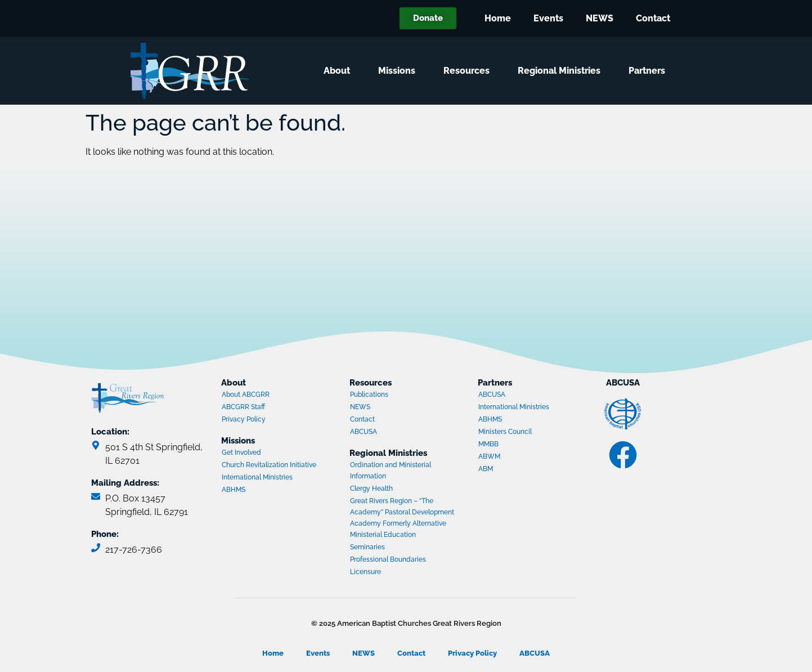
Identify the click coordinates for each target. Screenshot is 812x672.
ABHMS (265, 491)
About (340, 71)
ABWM (522, 458)
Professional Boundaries (388, 559)
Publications (369, 395)
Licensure (365, 572)
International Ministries (265, 478)
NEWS (600, 18)
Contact (653, 18)
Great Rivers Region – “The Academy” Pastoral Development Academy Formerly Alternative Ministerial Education (402, 518)
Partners (650, 71)
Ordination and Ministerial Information (391, 471)
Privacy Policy (244, 419)
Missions (400, 71)
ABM (522, 470)
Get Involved (241, 453)
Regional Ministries (562, 71)
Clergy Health (371, 489)
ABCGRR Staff (243, 407)
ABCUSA (393, 433)
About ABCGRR (246, 395)
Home (498, 18)
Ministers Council (522, 433)
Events (548, 18)
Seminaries (367, 547)
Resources (469, 71)
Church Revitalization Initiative (269, 465)
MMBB (522, 445)
